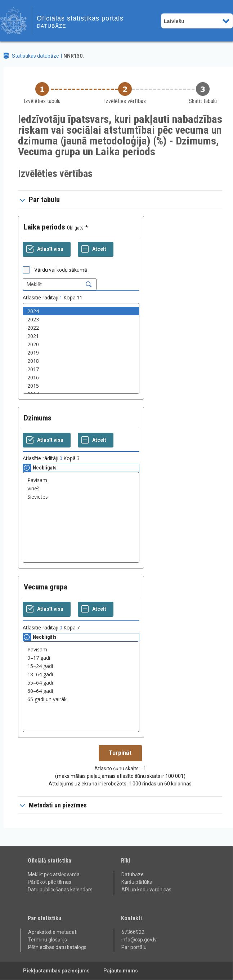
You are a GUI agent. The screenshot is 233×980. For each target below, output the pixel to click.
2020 (81, 344)
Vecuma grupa (46, 587)
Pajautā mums (121, 971)
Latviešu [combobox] (174, 21)
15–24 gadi (81, 666)
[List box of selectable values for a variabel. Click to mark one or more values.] (81, 348)
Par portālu (134, 947)
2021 (81, 336)
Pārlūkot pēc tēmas (50, 882)
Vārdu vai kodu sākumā (61, 270)
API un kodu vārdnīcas (146, 890)
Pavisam (81, 480)
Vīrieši (81, 488)
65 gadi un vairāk (81, 699)
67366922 (133, 932)
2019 (81, 353)
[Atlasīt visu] (47, 249)
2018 (81, 361)
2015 (81, 386)
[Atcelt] (96, 249)
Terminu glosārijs (48, 940)
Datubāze (133, 874)
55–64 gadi (81, 683)
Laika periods (44, 227)
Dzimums (38, 418)
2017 (81, 369)
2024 (81, 311)
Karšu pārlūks (137, 882)
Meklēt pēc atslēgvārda (54, 874)
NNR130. (74, 56)
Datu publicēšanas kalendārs (60, 890)
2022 (81, 328)
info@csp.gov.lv (139, 940)
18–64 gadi (81, 674)
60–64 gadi (81, 691)
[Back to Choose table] (42, 93)
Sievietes (81, 497)
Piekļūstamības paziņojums (56, 971)
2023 (81, 319)
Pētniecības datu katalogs (57, 947)
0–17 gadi (81, 658)
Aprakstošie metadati (53, 932)
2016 (81, 377)
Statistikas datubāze (35, 56)
